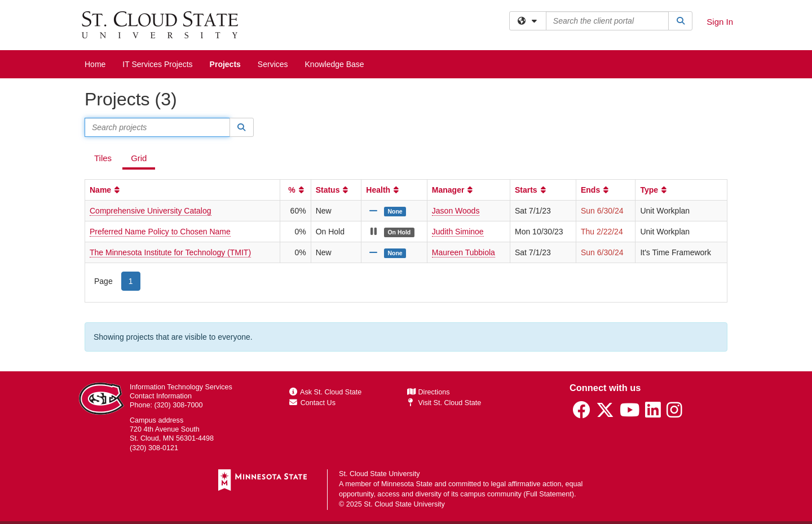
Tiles (103, 158)
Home (95, 64)
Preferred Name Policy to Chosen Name (160, 232)
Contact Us (312, 403)
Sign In (720, 22)
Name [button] (106, 190)
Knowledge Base (335, 64)
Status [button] (333, 190)
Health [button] (383, 190)
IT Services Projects (157, 64)
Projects (225, 64)
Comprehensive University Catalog (151, 211)
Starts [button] (531, 190)
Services (273, 64)
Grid (139, 158)
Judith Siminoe (458, 232)
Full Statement (549, 494)
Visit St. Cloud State (444, 403)
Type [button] (654, 190)
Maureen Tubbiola (464, 252)
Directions (429, 392)
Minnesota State (407, 484)
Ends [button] (596, 190)
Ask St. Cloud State (325, 392)
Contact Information (161, 396)
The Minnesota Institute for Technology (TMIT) (170, 252)
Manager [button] (453, 190)
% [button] (297, 190)
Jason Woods (456, 211)
